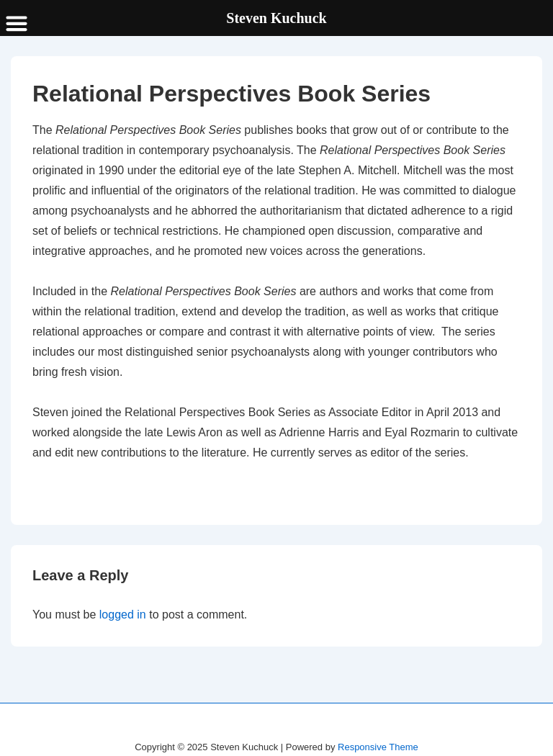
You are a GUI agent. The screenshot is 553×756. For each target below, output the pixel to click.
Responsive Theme (378, 747)
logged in (123, 615)
